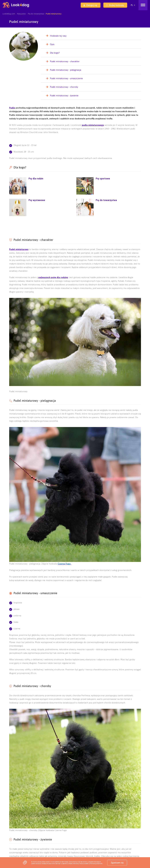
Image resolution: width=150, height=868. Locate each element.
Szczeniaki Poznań (58, 851)
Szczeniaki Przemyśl (17, 827)
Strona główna (115, 817)
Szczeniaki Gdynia (38, 844)
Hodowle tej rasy (58, 36)
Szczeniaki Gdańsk (98, 847)
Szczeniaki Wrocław (60, 847)
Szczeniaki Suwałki (104, 830)
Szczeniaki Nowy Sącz (59, 827)
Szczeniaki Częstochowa (57, 834)
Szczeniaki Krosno (38, 827)
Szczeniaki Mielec (58, 844)
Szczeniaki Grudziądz (18, 844)
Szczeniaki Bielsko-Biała (83, 827)
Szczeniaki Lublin (75, 820)
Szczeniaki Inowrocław (74, 840)
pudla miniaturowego (93, 125)
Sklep (11, 817)
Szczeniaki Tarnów (71, 823)
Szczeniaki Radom (105, 827)
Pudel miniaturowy (19, 249)
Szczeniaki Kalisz (79, 834)
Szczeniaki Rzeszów (54, 820)
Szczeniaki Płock (35, 834)
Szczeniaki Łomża (62, 830)
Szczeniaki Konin (98, 834)
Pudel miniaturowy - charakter (65, 61)
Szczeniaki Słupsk (16, 837)
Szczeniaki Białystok (37, 851)
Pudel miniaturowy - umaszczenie (66, 78)
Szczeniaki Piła (115, 834)
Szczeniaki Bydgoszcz (49, 823)
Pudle (12, 108)
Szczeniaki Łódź (79, 847)
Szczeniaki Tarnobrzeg (80, 844)
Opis (52, 44)
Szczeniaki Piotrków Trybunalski (47, 840)
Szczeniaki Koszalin (36, 837)
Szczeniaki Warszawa (18, 847)
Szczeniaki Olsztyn (17, 851)
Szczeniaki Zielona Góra (116, 820)
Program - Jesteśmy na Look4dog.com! (25, 820)
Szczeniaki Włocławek (97, 840)
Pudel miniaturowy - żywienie (64, 96)
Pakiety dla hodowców (50, 817)
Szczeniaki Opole (97, 851)
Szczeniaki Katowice (117, 851)
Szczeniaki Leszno (56, 837)
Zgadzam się (117, 863)
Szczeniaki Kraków (39, 847)
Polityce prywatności (96, 863)
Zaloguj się (90, 5)
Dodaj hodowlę (115, 5)
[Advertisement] (75, 227)
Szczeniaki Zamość (91, 823)
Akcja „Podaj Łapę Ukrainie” (92, 817)
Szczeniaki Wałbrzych (98, 837)
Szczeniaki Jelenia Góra (19, 840)
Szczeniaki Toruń (78, 851)
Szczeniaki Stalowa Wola (104, 844)
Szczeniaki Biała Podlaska (40, 830)
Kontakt (32, 817)
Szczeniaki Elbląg (16, 834)
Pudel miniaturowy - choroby (64, 87)
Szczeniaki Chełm (111, 823)
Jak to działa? (70, 817)
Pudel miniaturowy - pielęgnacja (66, 70)
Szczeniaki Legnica (77, 837)
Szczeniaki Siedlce (17, 830)
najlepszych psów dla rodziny (53, 277)
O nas (21, 817)
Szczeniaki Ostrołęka (83, 830)
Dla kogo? (55, 53)
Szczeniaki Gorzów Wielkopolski (22, 823)
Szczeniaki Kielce (94, 820)
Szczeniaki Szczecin (119, 847)
